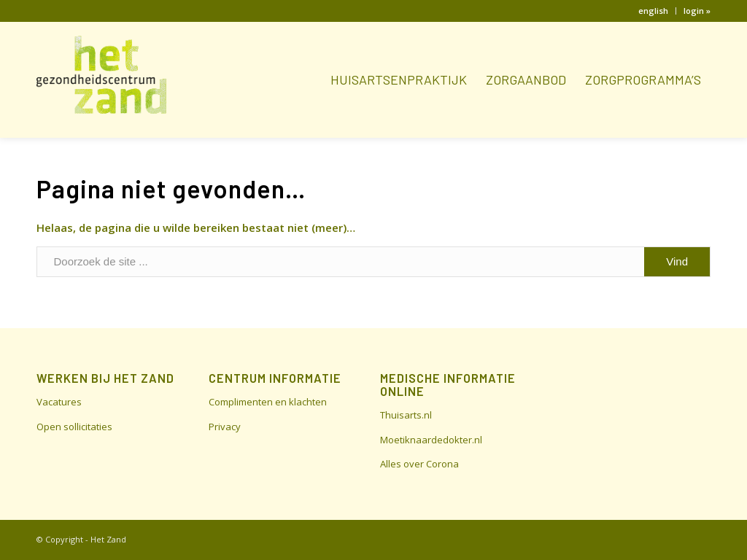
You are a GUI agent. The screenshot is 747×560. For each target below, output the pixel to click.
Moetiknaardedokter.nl (431, 440)
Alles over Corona (419, 464)
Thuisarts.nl (406, 415)
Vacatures (59, 402)
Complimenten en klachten (268, 402)
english (653, 11)
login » (697, 11)
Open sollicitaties (74, 427)
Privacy (225, 427)
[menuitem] (654, 11)
